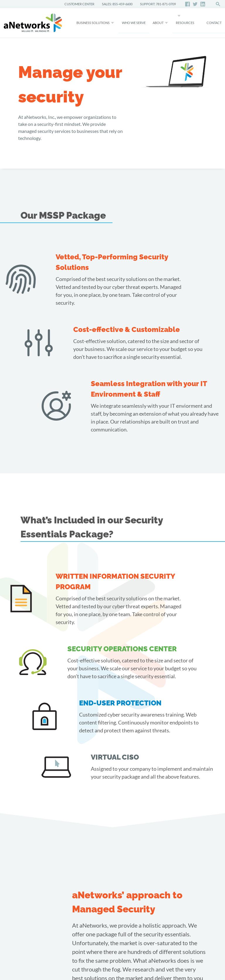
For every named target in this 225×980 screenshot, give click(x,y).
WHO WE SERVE (134, 23)
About (158, 23)
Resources (185, 23)
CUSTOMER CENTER (79, 4)
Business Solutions (93, 23)
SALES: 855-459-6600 (117, 4)
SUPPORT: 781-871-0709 (158, 4)
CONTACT (214, 23)
